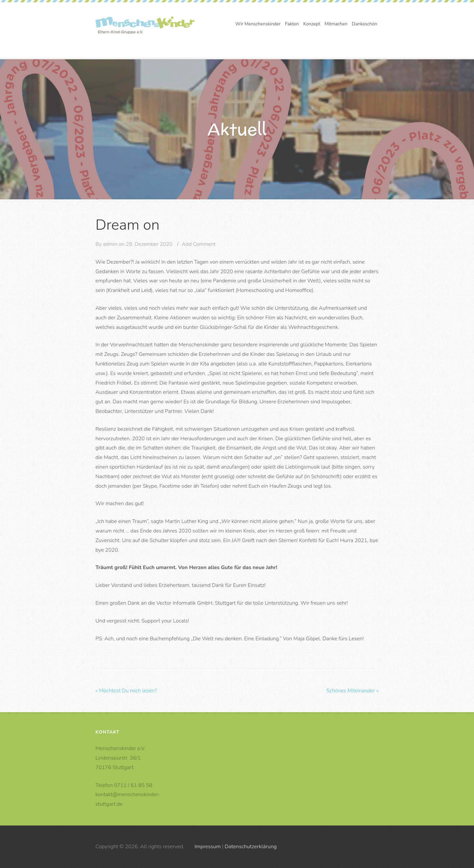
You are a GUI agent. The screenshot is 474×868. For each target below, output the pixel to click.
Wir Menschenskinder (258, 24)
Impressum (208, 847)
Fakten (292, 24)
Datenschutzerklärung (250, 847)
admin (110, 244)
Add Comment (199, 244)
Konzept (312, 24)
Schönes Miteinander (353, 691)
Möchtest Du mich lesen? (126, 691)
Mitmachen (336, 24)
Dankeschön (365, 24)
